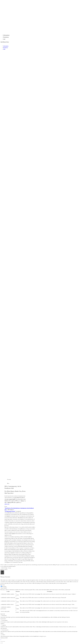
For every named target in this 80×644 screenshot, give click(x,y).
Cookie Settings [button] (4, 568)
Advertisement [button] (4, 628)
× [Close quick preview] (1, 639)
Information (6, 46)
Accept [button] (10, 568)
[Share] (3, 641)
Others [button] (2, 633)
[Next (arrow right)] (2, 643)
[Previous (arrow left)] (1, 643)
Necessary (4, 586)
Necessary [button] (3, 585)
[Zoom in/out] (1, 641)
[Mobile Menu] (6, 42)
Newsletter (6, 48)
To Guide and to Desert (10, 511)
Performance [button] (3, 619)
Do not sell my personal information (8, 566)
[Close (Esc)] (5, 641)
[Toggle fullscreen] (2, 641)
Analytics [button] (2, 624)
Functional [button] (3, 614)
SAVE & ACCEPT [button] (4, 638)
